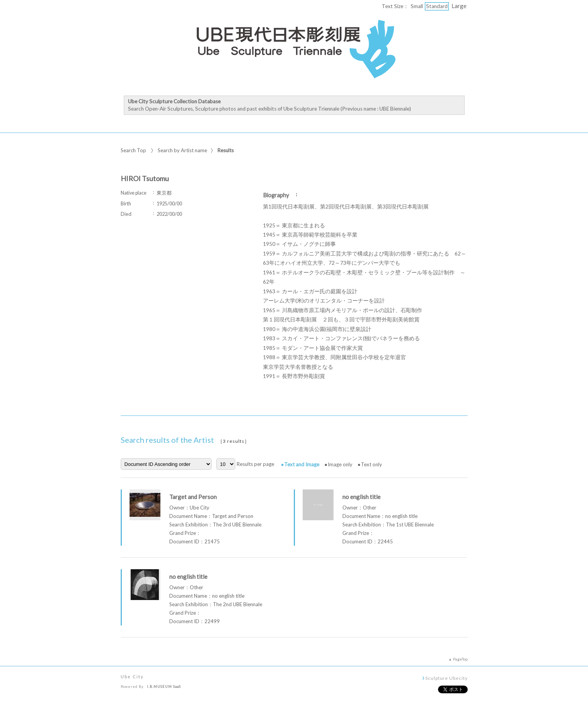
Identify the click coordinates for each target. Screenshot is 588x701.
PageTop (460, 659)
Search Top (133, 150)
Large (459, 6)
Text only (372, 464)
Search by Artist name (182, 150)
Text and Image (302, 464)
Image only (340, 464)
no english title (361, 497)
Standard (437, 6)
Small (417, 6)
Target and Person (193, 497)
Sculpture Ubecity (446, 678)
